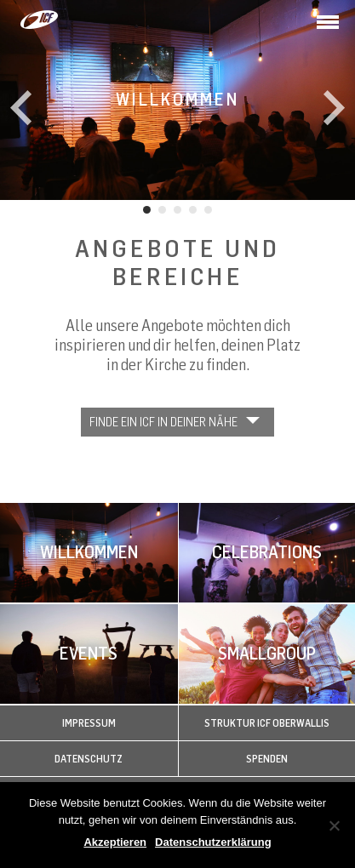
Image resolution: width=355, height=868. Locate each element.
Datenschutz (89, 759)
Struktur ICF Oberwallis (267, 723)
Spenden (267, 759)
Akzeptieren (115, 842)
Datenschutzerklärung (213, 842)
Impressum (89, 723)
